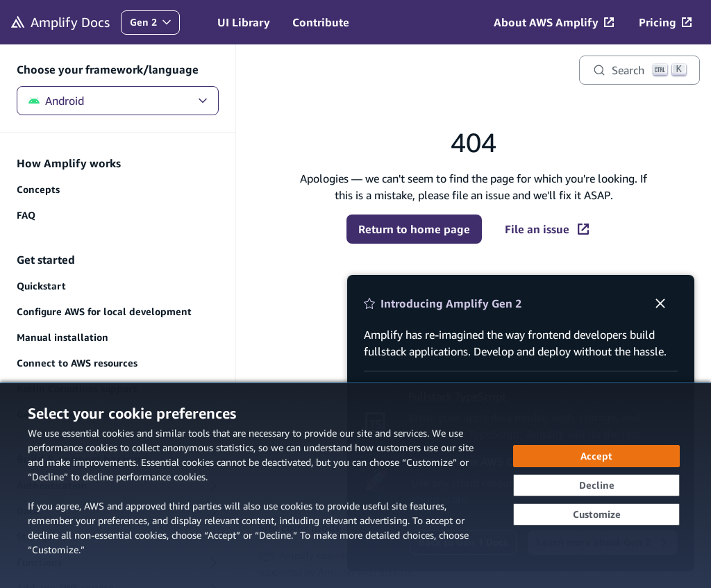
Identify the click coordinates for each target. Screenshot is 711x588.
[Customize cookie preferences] (596, 514)
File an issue (547, 229)
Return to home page (414, 229)
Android (118, 101)
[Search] (639, 70)
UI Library (244, 22)
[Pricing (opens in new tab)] (665, 22)
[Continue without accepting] (596, 485)
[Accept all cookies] (596, 456)
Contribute (321, 22)
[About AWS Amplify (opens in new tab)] (554, 22)
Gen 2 (154, 25)
